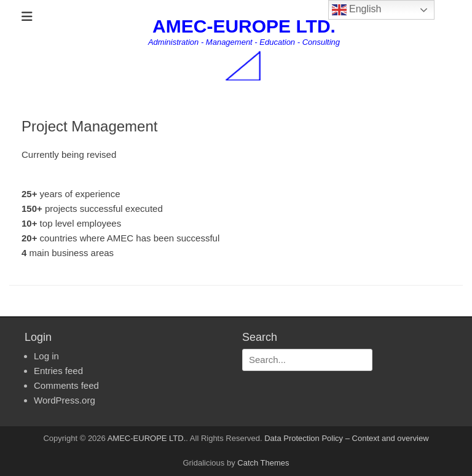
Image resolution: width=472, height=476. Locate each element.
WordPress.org (65, 400)
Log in (46, 356)
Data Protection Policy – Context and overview (346, 438)
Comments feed (66, 385)
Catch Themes (263, 463)
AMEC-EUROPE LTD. (244, 26)
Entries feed (58, 371)
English (357, 10)
